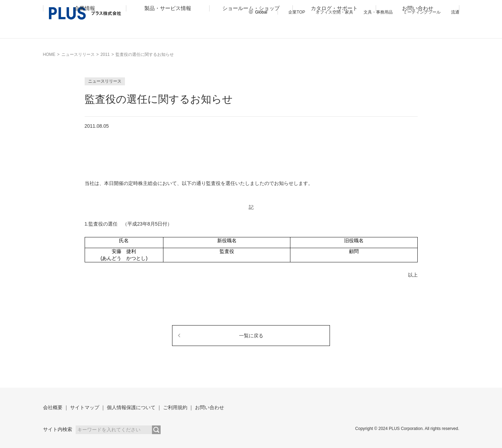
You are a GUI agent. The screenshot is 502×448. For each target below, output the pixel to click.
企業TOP (297, 12)
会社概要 (53, 407)
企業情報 (85, 30)
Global (261, 12)
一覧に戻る (251, 336)
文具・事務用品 (378, 12)
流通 (455, 12)
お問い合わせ (418, 30)
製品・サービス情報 (168, 30)
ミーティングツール (422, 12)
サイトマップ (85, 407)
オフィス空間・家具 (334, 12)
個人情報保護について (131, 407)
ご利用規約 (175, 407)
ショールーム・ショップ (251, 30)
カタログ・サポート (334, 30)
